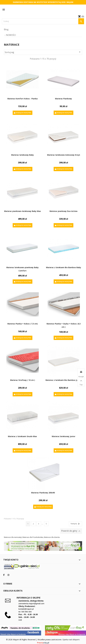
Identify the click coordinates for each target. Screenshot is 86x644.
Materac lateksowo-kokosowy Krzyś (64, 155)
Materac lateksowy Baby (23, 155)
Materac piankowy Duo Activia (63, 211)
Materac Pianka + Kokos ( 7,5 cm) (23, 324)
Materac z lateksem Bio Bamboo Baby (64, 267)
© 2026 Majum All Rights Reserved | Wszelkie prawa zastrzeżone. (34, 640)
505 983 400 (26, 612)
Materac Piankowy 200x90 (43, 493)
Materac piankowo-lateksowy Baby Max (23, 211)
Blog (6, 29)
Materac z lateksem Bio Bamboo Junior (63, 380)
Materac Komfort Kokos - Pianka (23, 99)
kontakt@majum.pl (26, 609)
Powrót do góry (71, 531)
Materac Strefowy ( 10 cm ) (23, 380)
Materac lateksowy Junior (64, 436)
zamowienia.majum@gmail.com (31, 604)
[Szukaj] (43, 21)
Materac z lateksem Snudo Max (22, 436)
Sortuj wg (43, 52)
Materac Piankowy (63, 99)
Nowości (11, 35)
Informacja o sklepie (28, 598)
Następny (75, 524)
